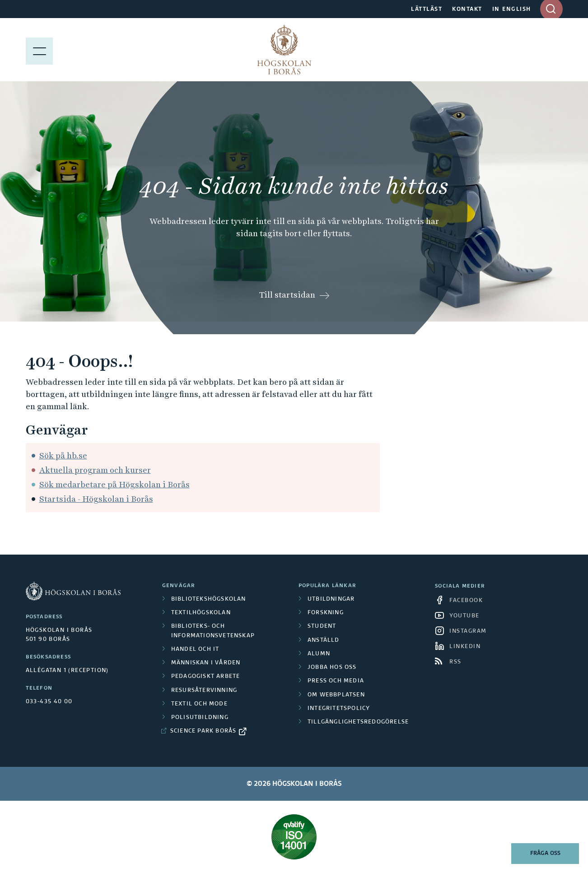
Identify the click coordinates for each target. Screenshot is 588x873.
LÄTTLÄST (427, 9)
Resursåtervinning (204, 691)
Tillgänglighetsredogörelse (358, 722)
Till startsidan (287, 295)
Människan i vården (206, 663)
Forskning (326, 613)
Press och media (336, 681)
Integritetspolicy (339, 709)
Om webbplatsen (336, 695)
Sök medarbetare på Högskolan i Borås (114, 484)
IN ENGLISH (512, 9)
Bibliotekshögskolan (209, 599)
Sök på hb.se (63, 455)
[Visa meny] (39, 50)
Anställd (324, 640)
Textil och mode (199, 704)
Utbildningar (331, 599)
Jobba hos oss (332, 668)
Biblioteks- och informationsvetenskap (213, 631)
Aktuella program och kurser (95, 470)
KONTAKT (467, 9)
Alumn (319, 654)
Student (322, 626)
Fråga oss (545, 854)
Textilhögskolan (201, 613)
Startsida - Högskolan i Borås (96, 499)
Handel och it (195, 649)
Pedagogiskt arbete (206, 677)
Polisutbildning (200, 718)
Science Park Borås (203, 731)
